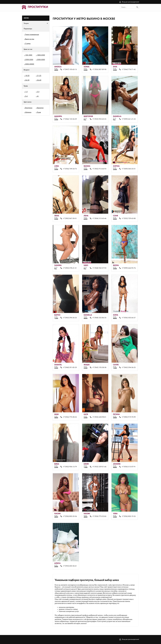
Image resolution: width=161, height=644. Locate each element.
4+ (38, 96)
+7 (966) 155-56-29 (70, 119)
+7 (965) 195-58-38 (99, 367)
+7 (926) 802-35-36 (70, 516)
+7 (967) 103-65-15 (70, 69)
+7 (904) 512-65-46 (99, 218)
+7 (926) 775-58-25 (70, 417)
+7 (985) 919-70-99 (129, 417)
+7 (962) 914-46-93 (99, 169)
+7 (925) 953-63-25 (99, 119)
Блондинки (29, 108)
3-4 (26, 96)
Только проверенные (32, 35)
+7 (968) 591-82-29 (70, 367)
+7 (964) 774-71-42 (129, 69)
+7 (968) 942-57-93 (99, 268)
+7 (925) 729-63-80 (129, 218)
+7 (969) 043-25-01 (129, 169)
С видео (28, 44)
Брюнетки (40, 108)
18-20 (27, 76)
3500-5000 (41, 60)
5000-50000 (30, 64)
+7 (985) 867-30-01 (70, 218)
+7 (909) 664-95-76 (129, 268)
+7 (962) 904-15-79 (70, 467)
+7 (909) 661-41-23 (129, 119)
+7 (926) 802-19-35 (129, 516)
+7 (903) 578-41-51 (70, 268)
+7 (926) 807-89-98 (99, 69)
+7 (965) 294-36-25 (70, 318)
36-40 (39, 80)
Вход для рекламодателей (131, 2)
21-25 (39, 76)
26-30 (27, 80)
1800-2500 (41, 55)
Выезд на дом (30, 39)
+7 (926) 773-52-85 (99, 516)
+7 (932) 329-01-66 (99, 467)
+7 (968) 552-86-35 (99, 318)
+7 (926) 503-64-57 (129, 318)
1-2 (26, 92)
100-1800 (29, 55)
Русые (39, 112)
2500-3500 (29, 60)
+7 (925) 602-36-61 (70, 566)
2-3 (38, 92)
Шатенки (28, 112)
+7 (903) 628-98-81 (99, 417)
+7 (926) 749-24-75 (70, 169)
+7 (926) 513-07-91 (129, 467)
